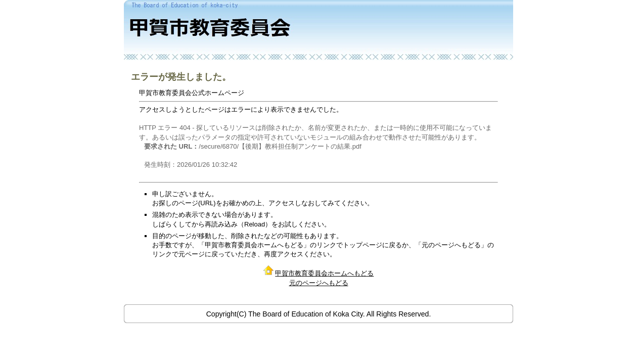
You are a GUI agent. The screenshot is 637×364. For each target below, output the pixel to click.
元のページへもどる (319, 283)
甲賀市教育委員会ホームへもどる (324, 273)
